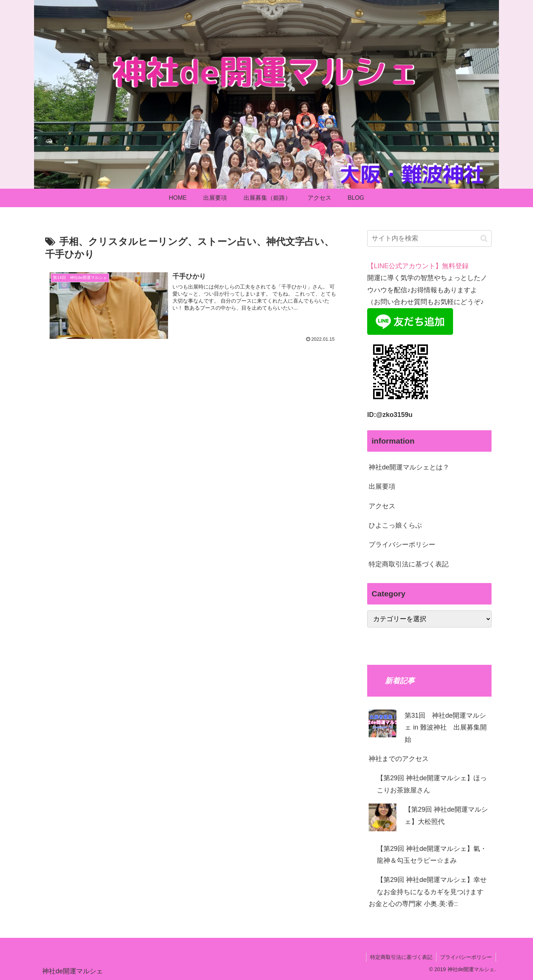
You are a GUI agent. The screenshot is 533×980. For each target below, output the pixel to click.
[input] (429, 238)
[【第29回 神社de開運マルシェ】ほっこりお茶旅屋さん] (369, 778)
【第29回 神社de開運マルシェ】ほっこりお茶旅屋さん (432, 784)
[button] (484, 238)
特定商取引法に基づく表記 (409, 564)
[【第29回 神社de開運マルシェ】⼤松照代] (383, 819)
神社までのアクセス (399, 759)
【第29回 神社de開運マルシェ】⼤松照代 (446, 815)
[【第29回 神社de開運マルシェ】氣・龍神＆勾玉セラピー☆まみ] (369, 849)
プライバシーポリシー (402, 545)
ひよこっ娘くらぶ (395, 525)
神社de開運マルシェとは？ (409, 467)
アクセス (382, 506)
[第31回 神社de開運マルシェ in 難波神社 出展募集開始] (383, 725)
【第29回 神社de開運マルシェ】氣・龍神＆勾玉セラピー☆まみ (432, 855)
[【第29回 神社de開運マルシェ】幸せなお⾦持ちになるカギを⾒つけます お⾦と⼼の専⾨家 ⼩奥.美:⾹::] (369, 880)
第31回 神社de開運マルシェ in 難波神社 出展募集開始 (446, 728)
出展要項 (382, 486)
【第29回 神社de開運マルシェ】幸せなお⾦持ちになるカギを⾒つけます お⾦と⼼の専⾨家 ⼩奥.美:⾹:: (428, 892)
